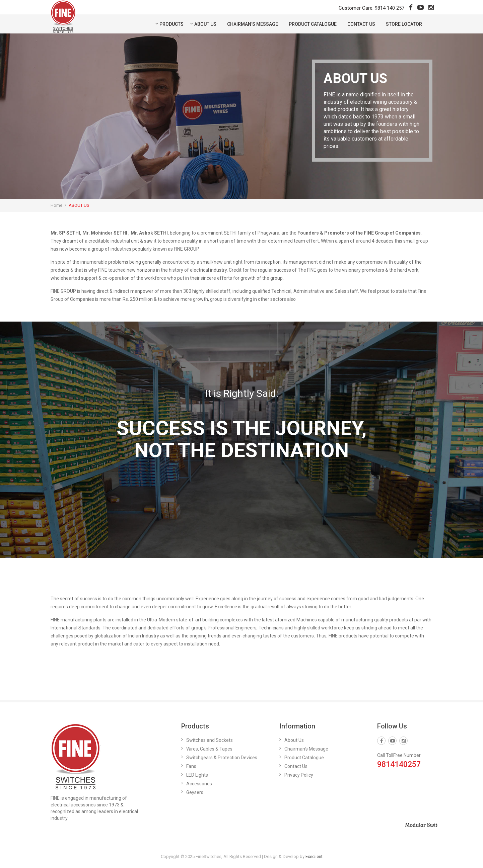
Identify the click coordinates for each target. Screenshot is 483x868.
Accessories (199, 784)
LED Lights (197, 775)
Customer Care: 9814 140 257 (371, 8)
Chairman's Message (253, 24)
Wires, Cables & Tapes (209, 749)
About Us (205, 24)
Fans (191, 766)
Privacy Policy (299, 775)
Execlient (314, 856)
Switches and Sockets (210, 740)
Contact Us (361, 24)
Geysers (195, 792)
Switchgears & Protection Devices (222, 758)
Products (171, 24)
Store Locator (404, 24)
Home (56, 205)
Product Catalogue (313, 24)
